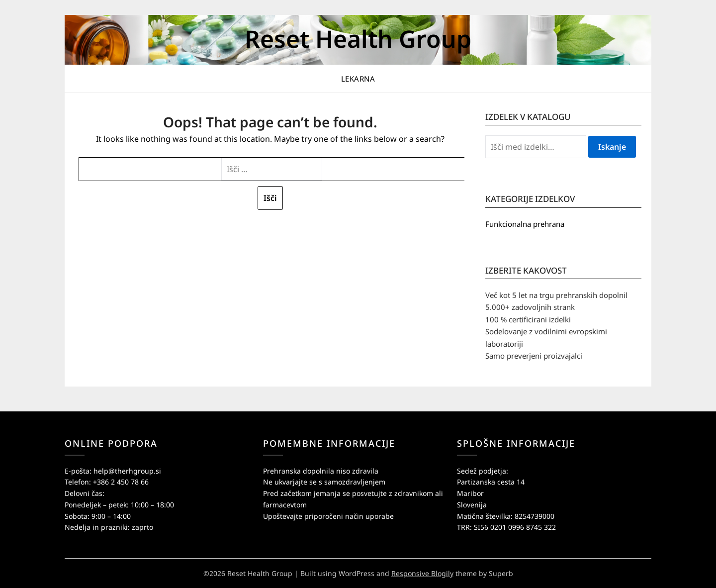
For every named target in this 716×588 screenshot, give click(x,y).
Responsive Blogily (422, 573)
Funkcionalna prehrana (525, 224)
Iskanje (612, 147)
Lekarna (358, 79)
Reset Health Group (358, 39)
